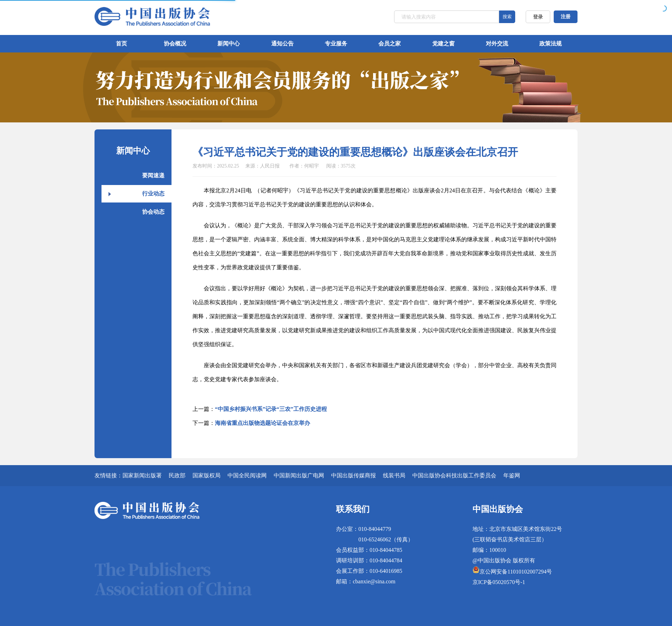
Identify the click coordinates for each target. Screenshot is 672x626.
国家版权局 (206, 475)
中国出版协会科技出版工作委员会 (454, 475)
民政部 (177, 475)
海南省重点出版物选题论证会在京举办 (262, 423)
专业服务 (336, 44)
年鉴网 (512, 475)
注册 (566, 17)
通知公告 (282, 44)
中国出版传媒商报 (353, 475)
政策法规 (551, 44)
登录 (538, 17)
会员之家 (390, 44)
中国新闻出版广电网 (299, 475)
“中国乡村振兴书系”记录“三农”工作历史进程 (271, 409)
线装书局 (394, 475)
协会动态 (153, 212)
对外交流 (497, 44)
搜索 (507, 17)
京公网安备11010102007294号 (516, 572)
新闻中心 (229, 44)
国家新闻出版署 (142, 475)
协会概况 (175, 44)
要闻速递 (153, 175)
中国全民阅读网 (247, 475)
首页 (121, 44)
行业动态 (153, 194)
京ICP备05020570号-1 (499, 582)
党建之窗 (443, 44)
